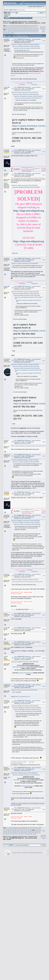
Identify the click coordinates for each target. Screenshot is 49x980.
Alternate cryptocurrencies (19, 21)
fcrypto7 (6, 440)
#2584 (44, 175)
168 (17, 32)
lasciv (6, 613)
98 (4, 27)
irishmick (7, 701)
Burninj (6, 642)
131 (7, 29)
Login (20, 18)
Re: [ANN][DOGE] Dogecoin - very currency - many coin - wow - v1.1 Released (28, 40)
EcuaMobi (7, 359)
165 (11, 32)
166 (13, 32)
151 (15, 31)
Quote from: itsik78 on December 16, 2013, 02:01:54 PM (26, 94)
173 (28, 32)
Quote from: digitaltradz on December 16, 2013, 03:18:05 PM (26, 521)
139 (25, 29)
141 (29, 29)
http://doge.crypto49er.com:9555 (19, 762)
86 (20, 25)
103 (14, 27)
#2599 (44, 769)
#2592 (44, 576)
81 (12, 25)
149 (11, 31)
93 (31, 25)
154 (22, 31)
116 (8, 28)
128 (35, 28)
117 (11, 28)
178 (4, 33)
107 (23, 27)
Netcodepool (22, 84)
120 (17, 28)
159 (33, 31)
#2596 (44, 658)
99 (5, 27)
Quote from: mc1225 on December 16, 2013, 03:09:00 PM (25, 264)
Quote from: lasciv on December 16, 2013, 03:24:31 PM (24, 690)
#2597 (44, 686)
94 (33, 25)
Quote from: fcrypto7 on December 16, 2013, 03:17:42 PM (25, 580)
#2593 (44, 615)
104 (16, 27)
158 (31, 31)
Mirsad (6, 768)
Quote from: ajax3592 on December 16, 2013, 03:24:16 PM (25, 706)
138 (22, 29)
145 (38, 29)
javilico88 (7, 87)
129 (37, 28)
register (23, 10)
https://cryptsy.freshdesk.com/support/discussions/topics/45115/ (29, 446)
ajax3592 (6, 39)
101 (9, 27)
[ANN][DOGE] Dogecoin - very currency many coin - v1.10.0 (27, 23)
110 (29, 27)
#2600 (44, 809)
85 (19, 25)
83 (15, 25)
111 (32, 27)
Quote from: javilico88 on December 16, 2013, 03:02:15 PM (25, 292)
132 (9, 29)
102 (12, 27)
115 (6, 28)
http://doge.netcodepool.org (29, 211)
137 (20, 29)
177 (37, 32)
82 (14, 25)
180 (8, 33)
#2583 (44, 152)
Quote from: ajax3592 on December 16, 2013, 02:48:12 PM (26, 187)
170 (22, 32)
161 (37, 31)
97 (38, 25)
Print (44, 32)
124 (26, 28)
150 (13, 31)
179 (6, 33)
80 (11, 25)
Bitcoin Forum (7, 21)
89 (25, 25)
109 (27, 27)
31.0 (9, 15)
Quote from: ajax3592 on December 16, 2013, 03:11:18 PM (25, 460)
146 (4, 31)
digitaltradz (7, 455)
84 (17, 25)
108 (25, 27)
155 (24, 31)
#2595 (44, 643)
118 (13, 28)
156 (26, 31)
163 (6, 32)
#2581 (44, 41)
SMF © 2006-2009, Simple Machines (34, 853)
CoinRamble (29, 83)
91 (28, 25)
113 (36, 27)
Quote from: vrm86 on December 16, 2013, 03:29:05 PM (24, 773)
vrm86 (6, 656)
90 (27, 25)
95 (35, 25)
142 (31, 29)
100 (7, 27)
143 (34, 29)
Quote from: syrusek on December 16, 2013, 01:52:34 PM (28, 98)
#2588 (44, 442)
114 (4, 28)
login (18, 10)
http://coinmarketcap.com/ (23, 697)
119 (15, 28)
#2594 (44, 629)
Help (12, 18)
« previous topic (42, 28)
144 (36, 29)
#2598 (44, 702)
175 (33, 32)
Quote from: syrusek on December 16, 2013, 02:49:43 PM (27, 48)
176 (35, 32)
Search (16, 18)
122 (22, 28)
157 (28, 31)
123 (24, 28)
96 (36, 25)
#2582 (44, 89)
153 (20, 31)
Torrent (6, 16)
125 (28, 28)
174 (31, 32)
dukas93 (6, 150)
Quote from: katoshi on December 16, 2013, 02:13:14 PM (25, 93)
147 (6, 31)
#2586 (44, 288)
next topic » (44, 29)
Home (7, 18)
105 (18, 27)
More (30, 18)
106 (20, 27)
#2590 (44, 494)
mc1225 (6, 173)
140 (27, 29)
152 (17, 31)
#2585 (44, 260)
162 (4, 32)
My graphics (34, 84)
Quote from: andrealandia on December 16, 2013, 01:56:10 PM (28, 96)
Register (25, 18)
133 (11, 29)
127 (33, 28)
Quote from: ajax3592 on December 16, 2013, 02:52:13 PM (26, 46)
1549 (12, 33)
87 (22, 25)
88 (23, 25)
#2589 (44, 456)
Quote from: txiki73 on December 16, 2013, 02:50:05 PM (24, 185)
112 (34, 27)
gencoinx (7, 574)
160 (35, 31)
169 (20, 32)
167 (15, 32)
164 (8, 32)
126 (31, 28)
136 (18, 29)
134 (14, 29)
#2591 (44, 517)
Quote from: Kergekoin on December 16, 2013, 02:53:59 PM (25, 45)
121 (20, 28)
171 (24, 32)
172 (26, 32)
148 (8, 31)
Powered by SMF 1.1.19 (18, 853)
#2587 (44, 361)
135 (16, 29)
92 (30, 25)
